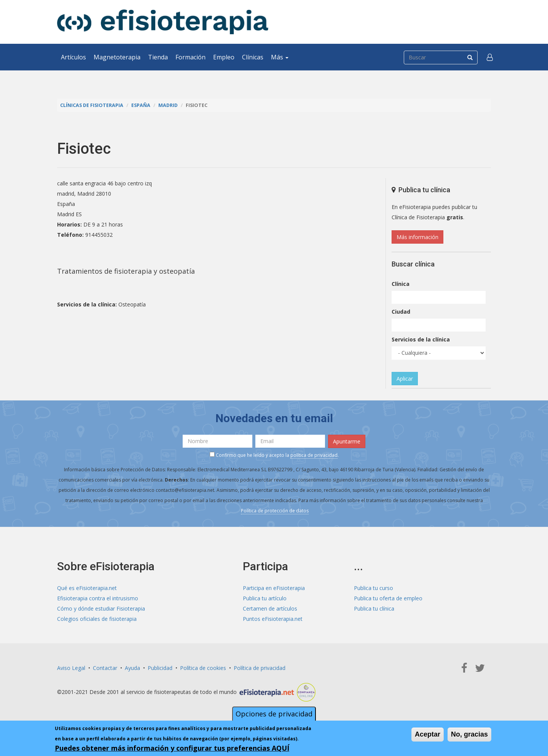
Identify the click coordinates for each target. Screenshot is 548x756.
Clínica (401, 284)
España (141, 105)
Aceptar (428, 734)
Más (280, 57)
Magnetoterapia (117, 57)
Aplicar (405, 379)
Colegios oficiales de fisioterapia (97, 619)
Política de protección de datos (275, 511)
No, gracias (469, 734)
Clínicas (253, 57)
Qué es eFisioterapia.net (87, 588)
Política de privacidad (260, 668)
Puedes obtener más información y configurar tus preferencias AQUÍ (172, 748)
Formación (190, 57)
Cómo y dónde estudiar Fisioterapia (101, 608)
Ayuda (132, 668)
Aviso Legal (71, 668)
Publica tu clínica (374, 608)
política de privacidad (314, 455)
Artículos (73, 57)
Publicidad (160, 668)
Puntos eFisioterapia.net (273, 619)
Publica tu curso (374, 588)
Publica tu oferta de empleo (388, 598)
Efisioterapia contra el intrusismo (98, 598)
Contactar (105, 668)
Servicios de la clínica (421, 339)
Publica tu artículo (265, 598)
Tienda (158, 57)
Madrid (168, 105)
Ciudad (401, 312)
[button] (490, 57)
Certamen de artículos (270, 608)
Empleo (224, 57)
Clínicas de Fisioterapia (92, 105)
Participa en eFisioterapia (274, 588)
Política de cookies (203, 668)
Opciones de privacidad (274, 714)
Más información (417, 237)
